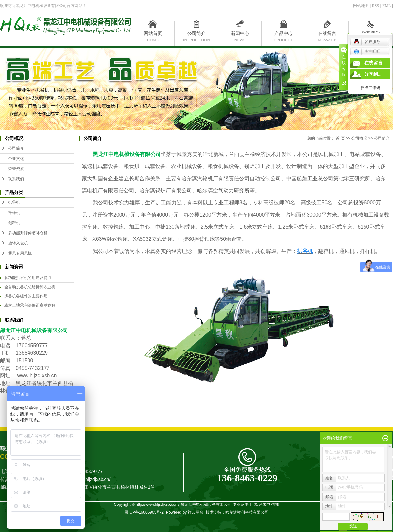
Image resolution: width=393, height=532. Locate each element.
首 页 (340, 138)
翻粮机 (14, 223)
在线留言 (327, 35)
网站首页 (153, 35)
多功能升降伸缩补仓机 (28, 233)
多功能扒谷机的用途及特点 (28, 278)
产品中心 (283, 35)
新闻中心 (240, 35)
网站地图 (361, 6)
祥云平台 (196, 512)
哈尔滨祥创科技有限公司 (247, 512)
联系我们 (371, 35)
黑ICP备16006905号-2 (144, 512)
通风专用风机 (20, 253)
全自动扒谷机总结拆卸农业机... (31, 287)
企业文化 (16, 159)
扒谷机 (14, 202)
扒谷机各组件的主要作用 (26, 296)
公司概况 (359, 138)
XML (387, 6)
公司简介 (196, 35)
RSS (375, 6)
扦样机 (14, 213)
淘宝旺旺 (367, 51)
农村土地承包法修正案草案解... (31, 305)
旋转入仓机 (18, 243)
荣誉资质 (16, 169)
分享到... (373, 74)
